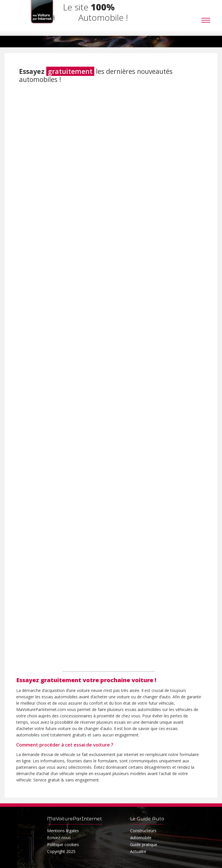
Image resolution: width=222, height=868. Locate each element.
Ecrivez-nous (59, 838)
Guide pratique (144, 844)
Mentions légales (63, 831)
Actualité (138, 851)
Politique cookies (63, 844)
